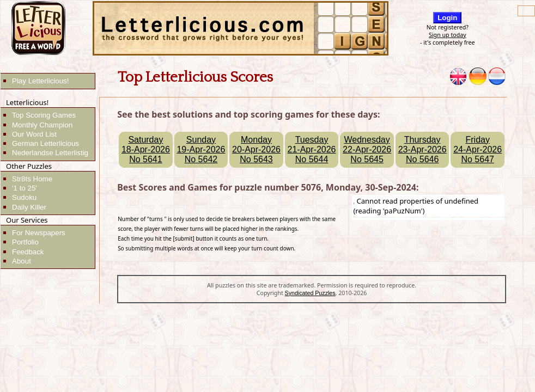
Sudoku (24, 197)
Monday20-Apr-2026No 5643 (256, 149)
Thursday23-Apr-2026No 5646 (422, 149)
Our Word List (34, 134)
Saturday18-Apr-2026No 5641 (146, 149)
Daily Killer (29, 207)
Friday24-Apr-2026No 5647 (478, 149)
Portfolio (25, 242)
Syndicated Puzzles (310, 293)
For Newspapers (39, 233)
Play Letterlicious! (40, 81)
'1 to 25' (25, 188)
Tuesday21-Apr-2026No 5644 (312, 149)
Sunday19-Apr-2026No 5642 (201, 149)
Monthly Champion (42, 125)
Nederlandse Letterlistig (50, 153)
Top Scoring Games (44, 115)
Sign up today (448, 35)
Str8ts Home (32, 179)
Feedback (28, 252)
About (22, 261)
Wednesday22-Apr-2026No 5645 (367, 149)
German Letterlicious (45, 143)
